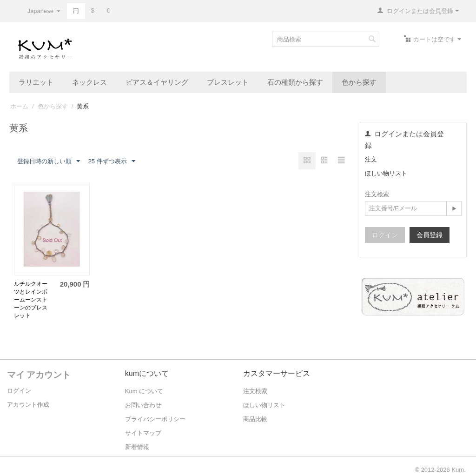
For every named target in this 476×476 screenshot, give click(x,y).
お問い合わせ (143, 405)
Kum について (144, 391)
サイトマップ (143, 433)
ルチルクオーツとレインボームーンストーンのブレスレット (31, 300)
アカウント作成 (28, 405)
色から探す (359, 82)
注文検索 (255, 391)
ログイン (385, 235)
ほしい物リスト (386, 173)
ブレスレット (228, 82)
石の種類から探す (295, 82)
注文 (371, 159)
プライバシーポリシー (155, 419)
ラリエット (36, 82)
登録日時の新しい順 (49, 161)
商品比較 (255, 419)
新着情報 (137, 447)
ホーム (19, 106)
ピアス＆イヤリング (157, 82)
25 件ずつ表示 (112, 161)
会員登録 (430, 235)
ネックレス (89, 82)
